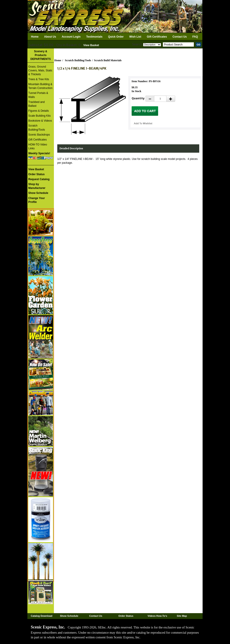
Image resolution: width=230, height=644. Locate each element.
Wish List (135, 37)
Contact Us (180, 37)
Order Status (126, 616)
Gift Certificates (157, 37)
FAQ (195, 37)
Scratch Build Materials (108, 60)
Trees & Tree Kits (39, 79)
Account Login (71, 37)
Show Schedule (69, 616)
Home (35, 37)
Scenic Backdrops (39, 135)
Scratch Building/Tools (37, 128)
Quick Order (116, 37)
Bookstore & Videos (40, 121)
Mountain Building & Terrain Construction (40, 86)
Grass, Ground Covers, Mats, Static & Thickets (40, 70)
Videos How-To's (157, 616)
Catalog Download (42, 616)
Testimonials (94, 37)
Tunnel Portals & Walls (38, 95)
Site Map (182, 616)
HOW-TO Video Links (38, 146)
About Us (50, 37)
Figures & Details (39, 111)
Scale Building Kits (39, 116)
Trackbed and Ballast (36, 104)
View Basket (91, 45)
